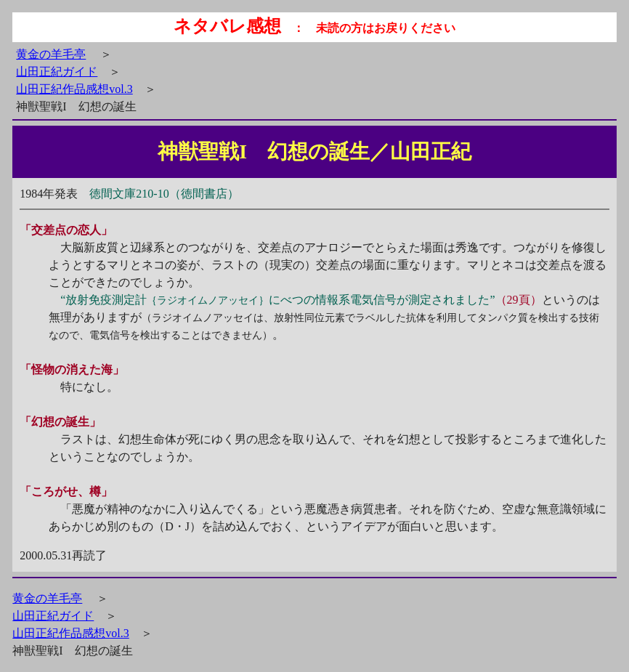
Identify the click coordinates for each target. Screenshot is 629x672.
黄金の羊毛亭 (51, 54)
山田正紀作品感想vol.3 (74, 89)
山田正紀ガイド (57, 72)
